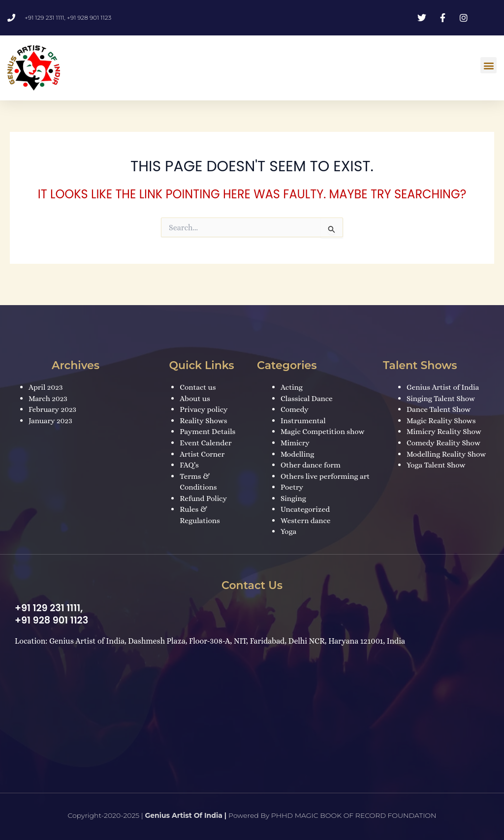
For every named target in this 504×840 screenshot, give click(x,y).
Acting (292, 377)
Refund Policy (204, 487)
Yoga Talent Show (437, 454)
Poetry (292, 487)
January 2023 (51, 411)
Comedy (295, 399)
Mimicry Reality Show (445, 421)
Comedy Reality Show (445, 432)
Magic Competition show (324, 421)
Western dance (307, 520)
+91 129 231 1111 (49, 608)
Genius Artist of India (444, 377)
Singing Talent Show (442, 389)
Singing (294, 499)
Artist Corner (203, 444)
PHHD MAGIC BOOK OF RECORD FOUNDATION (354, 815)
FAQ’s (189, 454)
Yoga (289, 532)
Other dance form (312, 454)
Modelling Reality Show (448, 444)
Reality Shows (204, 411)
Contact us (198, 377)
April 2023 (46, 377)
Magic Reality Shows (442, 411)
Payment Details (209, 421)
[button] (488, 65)
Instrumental (304, 411)
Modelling (298, 444)
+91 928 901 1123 (53, 620)
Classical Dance (308, 389)
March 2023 (49, 389)
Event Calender (206, 432)
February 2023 (53, 399)
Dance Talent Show (440, 399)
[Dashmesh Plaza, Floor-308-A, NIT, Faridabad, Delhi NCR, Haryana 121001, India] (252, 719)
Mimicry (296, 432)
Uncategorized (306, 510)
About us (195, 389)
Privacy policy (205, 399)
